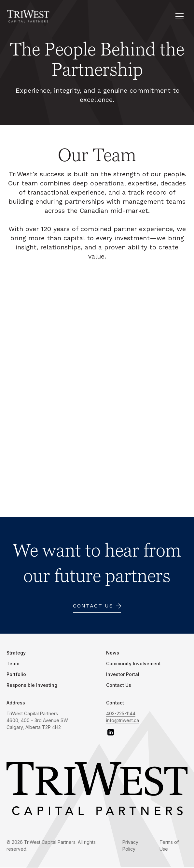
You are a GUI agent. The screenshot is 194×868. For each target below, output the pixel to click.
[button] (179, 16)
